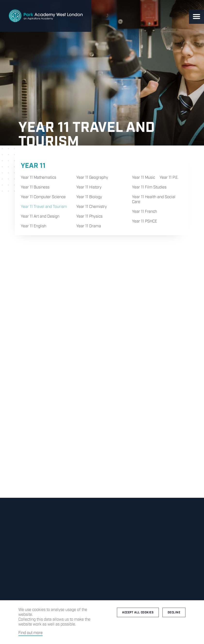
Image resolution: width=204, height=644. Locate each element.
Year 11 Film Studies (149, 187)
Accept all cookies (138, 613)
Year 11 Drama (89, 226)
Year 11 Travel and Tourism (44, 207)
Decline (174, 613)
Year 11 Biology (89, 197)
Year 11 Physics (89, 217)
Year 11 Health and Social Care (154, 200)
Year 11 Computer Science (43, 197)
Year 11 (33, 166)
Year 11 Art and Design (40, 217)
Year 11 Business (35, 187)
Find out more (31, 633)
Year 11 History (89, 187)
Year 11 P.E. (169, 178)
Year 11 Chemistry (92, 207)
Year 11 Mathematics (39, 178)
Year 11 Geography (92, 178)
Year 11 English (34, 226)
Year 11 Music (144, 178)
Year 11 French (145, 212)
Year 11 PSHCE (145, 221)
